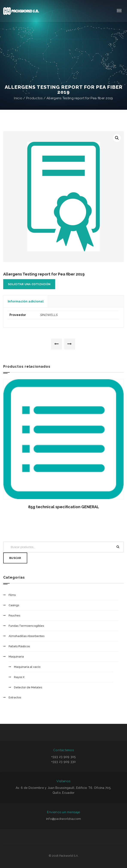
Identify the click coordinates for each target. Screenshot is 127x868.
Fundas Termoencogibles (26, 626)
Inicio (18, 98)
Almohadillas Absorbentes (26, 636)
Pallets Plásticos (19, 646)
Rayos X (19, 677)
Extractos (15, 697)
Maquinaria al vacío (27, 667)
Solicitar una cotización (29, 284)
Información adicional (26, 301)
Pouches (14, 615)
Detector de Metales (28, 687)
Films (12, 595)
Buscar (15, 558)
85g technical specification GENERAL (64, 507)
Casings (14, 605)
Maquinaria (16, 657)
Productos (34, 98)
